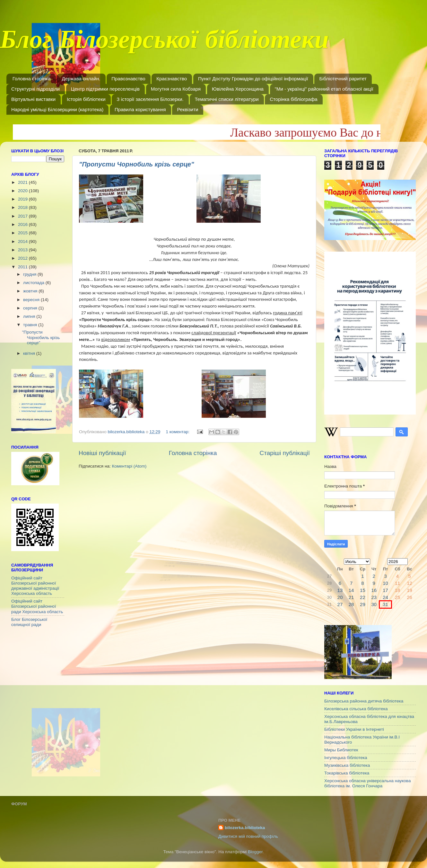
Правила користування (140, 109)
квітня (30, 353)
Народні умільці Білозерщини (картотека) (57, 109)
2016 (23, 224)
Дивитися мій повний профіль (248, 836)
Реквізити (187, 109)
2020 (23, 191)
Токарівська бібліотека (347, 773)
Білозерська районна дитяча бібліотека (364, 701)
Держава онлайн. (81, 79)
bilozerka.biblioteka (245, 828)
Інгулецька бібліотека (346, 758)
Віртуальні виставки (33, 99)
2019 (23, 199)
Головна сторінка (32, 79)
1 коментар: (178, 432)
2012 (23, 258)
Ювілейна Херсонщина (238, 89)
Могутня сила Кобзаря (176, 89)
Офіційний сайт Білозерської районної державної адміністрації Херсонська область (35, 586)
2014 (23, 242)
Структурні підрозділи (35, 89)
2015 (23, 233)
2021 (23, 182)
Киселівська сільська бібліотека (356, 709)
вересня (32, 300)
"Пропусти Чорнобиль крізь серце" (136, 164)
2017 (23, 216)
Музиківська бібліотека (347, 765)
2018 (23, 207)
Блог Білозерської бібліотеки (164, 43)
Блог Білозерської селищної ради (29, 622)
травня (31, 325)
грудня (30, 274)
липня (30, 316)
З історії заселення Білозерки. (150, 99)
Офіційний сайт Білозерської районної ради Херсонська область (37, 606)
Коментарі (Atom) (129, 466)
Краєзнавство (172, 79)
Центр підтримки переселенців (105, 89)
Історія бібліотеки (86, 99)
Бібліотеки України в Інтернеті (354, 729)
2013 (23, 250)
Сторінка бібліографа (293, 99)
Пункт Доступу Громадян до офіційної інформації (253, 79)
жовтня (31, 291)
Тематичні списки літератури (227, 99)
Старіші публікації (285, 453)
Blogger (255, 852)
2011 (23, 267)
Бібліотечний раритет (343, 79)
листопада (34, 283)
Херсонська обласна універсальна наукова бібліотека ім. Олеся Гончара (367, 783)
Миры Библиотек (341, 750)
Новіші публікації (102, 453)
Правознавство (128, 79)
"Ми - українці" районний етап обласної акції (324, 89)
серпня (31, 308)
